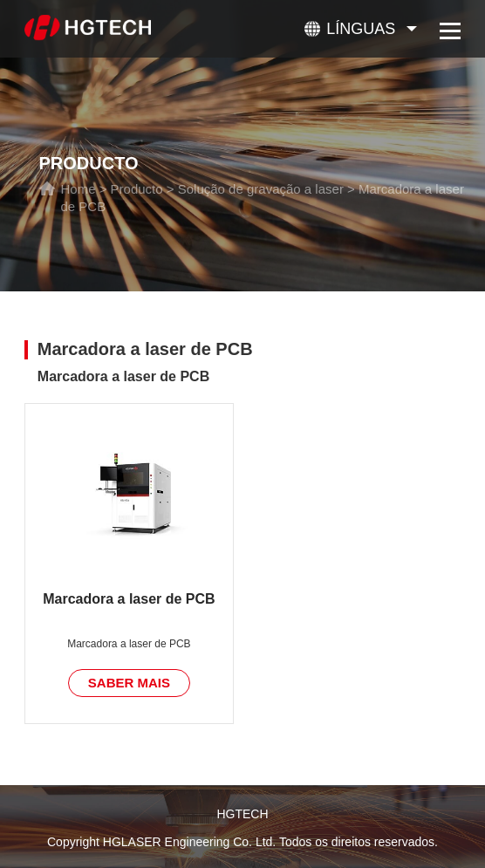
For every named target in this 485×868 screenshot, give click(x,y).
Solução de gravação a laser (261, 189)
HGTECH (242, 814)
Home (78, 189)
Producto (137, 189)
